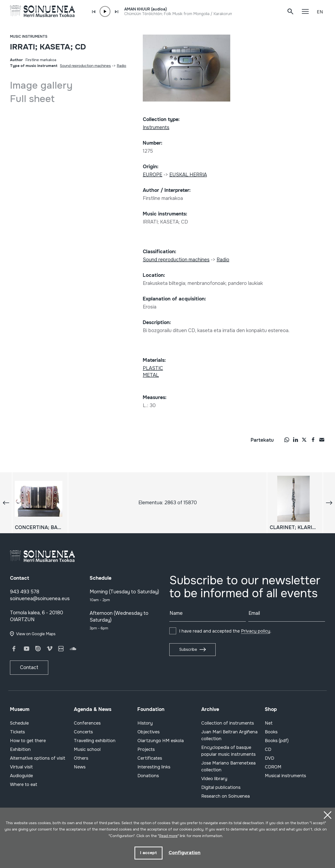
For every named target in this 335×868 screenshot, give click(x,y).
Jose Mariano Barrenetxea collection (228, 766)
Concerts (83, 732)
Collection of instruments (228, 723)
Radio (121, 66)
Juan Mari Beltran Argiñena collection (229, 735)
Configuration (185, 853)
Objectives (148, 732)
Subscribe (188, 649)
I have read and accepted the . (225, 631)
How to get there (28, 741)
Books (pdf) (277, 741)
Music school (87, 749)
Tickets (17, 732)
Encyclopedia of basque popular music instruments (228, 751)
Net (269, 723)
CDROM (273, 767)
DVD (269, 758)
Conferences (87, 723)
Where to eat (24, 784)
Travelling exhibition (95, 741)
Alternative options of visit (38, 758)
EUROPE (153, 175)
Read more (168, 836)
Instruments (156, 127)
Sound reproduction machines (85, 66)
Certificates (150, 758)
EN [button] (320, 12)
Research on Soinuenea (225, 796)
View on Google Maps (36, 634)
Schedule (19, 723)
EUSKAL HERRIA (188, 175)
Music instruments (29, 37)
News (80, 767)
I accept (148, 853)
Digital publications (221, 787)
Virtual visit (21, 767)
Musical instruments (285, 776)
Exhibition (20, 749)
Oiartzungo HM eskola (161, 741)
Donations (148, 776)
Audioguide (21, 776)
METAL (151, 375)
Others (81, 758)
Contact (29, 667)
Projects (146, 749)
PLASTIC (153, 368)
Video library (214, 779)
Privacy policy (256, 631)
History (145, 723)
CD (268, 749)
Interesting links (154, 767)
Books (271, 732)
